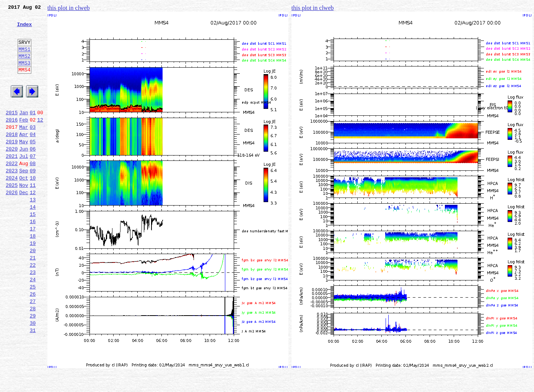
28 (33, 358)
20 (33, 290)
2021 (12, 181)
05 (33, 164)
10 (33, 206)
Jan (24, 131)
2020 (12, 173)
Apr (24, 156)
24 (33, 324)
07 (33, 181)
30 (33, 374)
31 (33, 383)
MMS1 (24, 58)
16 (33, 257)
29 (33, 366)
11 (33, 215)
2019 (12, 164)
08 (33, 190)
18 (33, 274)
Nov (24, 215)
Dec (24, 223)
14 (33, 240)
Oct (24, 206)
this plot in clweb (69, 8)
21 (33, 299)
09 (33, 198)
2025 (12, 215)
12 (40, 139)
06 (33, 173)
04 (33, 156)
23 (33, 316)
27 (33, 349)
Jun (24, 173)
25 (33, 332)
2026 (12, 223)
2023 (12, 198)
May (24, 164)
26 (33, 341)
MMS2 (24, 66)
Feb (24, 139)
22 (33, 307)
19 (33, 282)
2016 (12, 139)
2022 (12, 190)
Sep (24, 198)
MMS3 (24, 74)
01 (33, 131)
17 (33, 265)
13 (33, 232)
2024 (12, 206)
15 (33, 248)
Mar (24, 147)
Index (24, 29)
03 (33, 147)
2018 (12, 156)
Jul (24, 181)
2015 (12, 131)
